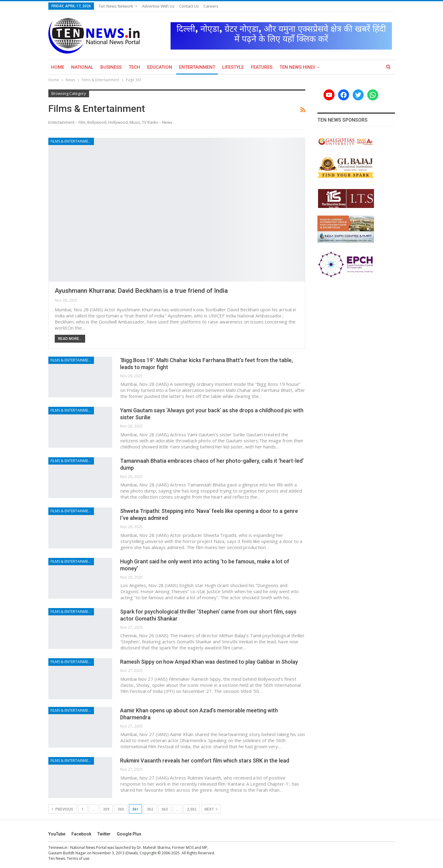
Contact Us (189, 6)
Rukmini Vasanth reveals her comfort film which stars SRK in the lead (205, 761)
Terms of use (78, 858)
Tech (134, 67)
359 (106, 809)
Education (160, 67)
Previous (62, 809)
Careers (211, 6)
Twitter (104, 834)
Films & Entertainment (72, 141)
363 (165, 809)
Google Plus (129, 834)
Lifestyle (233, 67)
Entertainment (197, 67)
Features (262, 67)
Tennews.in (58, 847)
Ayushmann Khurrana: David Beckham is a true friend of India (141, 291)
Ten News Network (116, 6)
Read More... (70, 339)
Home (58, 67)
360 (121, 809)
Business (111, 67)
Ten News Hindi (297, 67)
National (82, 67)
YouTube (57, 834)
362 (150, 809)
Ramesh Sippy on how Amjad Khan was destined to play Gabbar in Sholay (209, 662)
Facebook (81, 834)
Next (211, 809)
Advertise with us (158, 6)
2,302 (192, 809)
